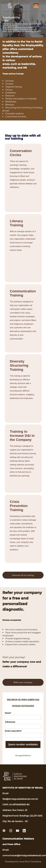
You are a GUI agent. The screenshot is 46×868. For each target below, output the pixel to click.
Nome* (8, 713)
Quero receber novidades (23, 744)
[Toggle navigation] (36, 6)
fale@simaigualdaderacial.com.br (20, 799)
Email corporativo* (13, 731)
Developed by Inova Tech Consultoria (23, 861)
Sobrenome (10, 722)
